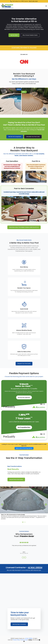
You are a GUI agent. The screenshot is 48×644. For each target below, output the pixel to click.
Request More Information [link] (16, 479)
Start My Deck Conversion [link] (19, 624)
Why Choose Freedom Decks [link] (30, 35)
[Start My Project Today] (24, 397)
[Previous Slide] (23, 557)
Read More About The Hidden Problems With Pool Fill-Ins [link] (24, 227)
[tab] (23, 522)
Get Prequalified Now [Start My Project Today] (24, 427)
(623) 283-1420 (33, 1)
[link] (7, 6)
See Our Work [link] (14, 35)
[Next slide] (46, 505)
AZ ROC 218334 (35, 568)
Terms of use (24, 640)
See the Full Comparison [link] (15, 137)
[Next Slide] (25, 557)
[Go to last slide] (2, 505)
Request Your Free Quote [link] (24, 364)
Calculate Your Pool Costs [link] (33, 137)
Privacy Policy (16, 640)
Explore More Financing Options (24, 448)
